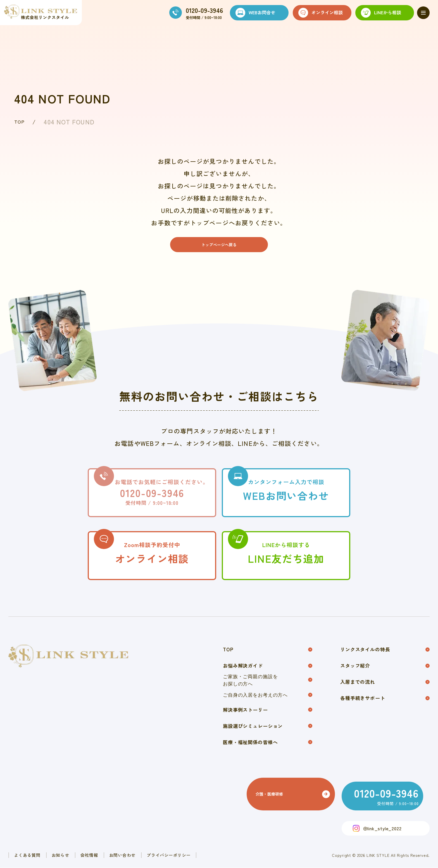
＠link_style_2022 (382, 827)
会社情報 (124, 855)
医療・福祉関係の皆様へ (268, 756)
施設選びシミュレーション (268, 738)
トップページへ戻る (219, 247)
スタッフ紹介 (385, 673)
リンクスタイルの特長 (385, 655)
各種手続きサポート (385, 709)
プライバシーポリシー (234, 855)
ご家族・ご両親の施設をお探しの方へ (268, 688)
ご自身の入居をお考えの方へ (268, 704)
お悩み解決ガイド (268, 673)
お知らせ (82, 855)
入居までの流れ (385, 691)
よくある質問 (34, 855)
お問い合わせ (171, 855)
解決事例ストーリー (268, 720)
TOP (21, 122)
